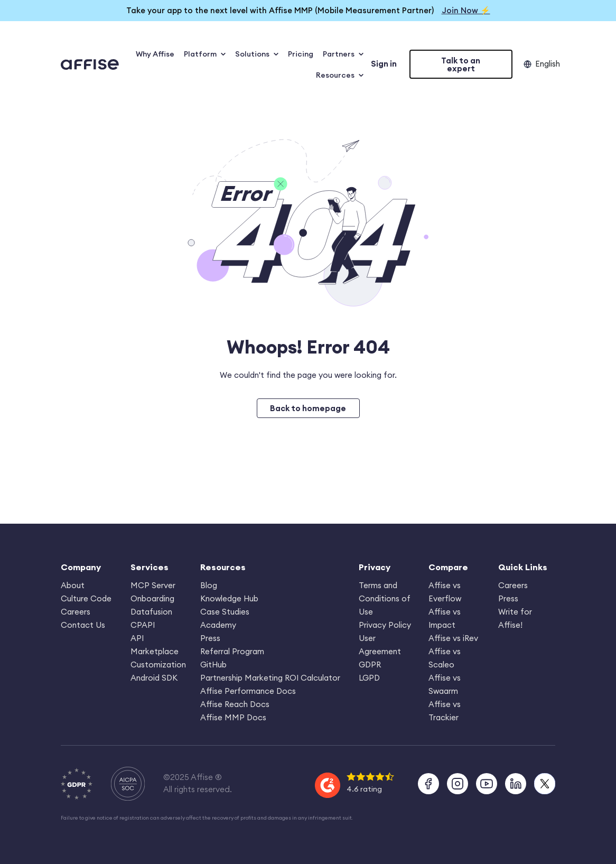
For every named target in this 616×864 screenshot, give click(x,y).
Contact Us (83, 625)
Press (210, 638)
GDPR (370, 665)
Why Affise (155, 54)
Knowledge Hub (229, 598)
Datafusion (151, 612)
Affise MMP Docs (233, 717)
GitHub (213, 665)
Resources (340, 75)
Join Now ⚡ (466, 10)
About (73, 585)
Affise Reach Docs (235, 704)
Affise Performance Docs (248, 691)
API (137, 638)
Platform (205, 54)
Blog (209, 585)
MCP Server (153, 585)
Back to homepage (308, 408)
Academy (218, 625)
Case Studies (225, 612)
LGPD (369, 678)
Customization (158, 665)
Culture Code (86, 598)
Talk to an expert (461, 64)
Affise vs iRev (453, 638)
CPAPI (143, 625)
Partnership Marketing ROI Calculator (270, 678)
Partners (343, 54)
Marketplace (155, 651)
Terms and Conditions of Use (385, 598)
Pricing (301, 54)
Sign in (384, 64)
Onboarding (152, 598)
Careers (76, 612)
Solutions (257, 54)
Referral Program (232, 651)
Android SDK (154, 678)
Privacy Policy (385, 625)
